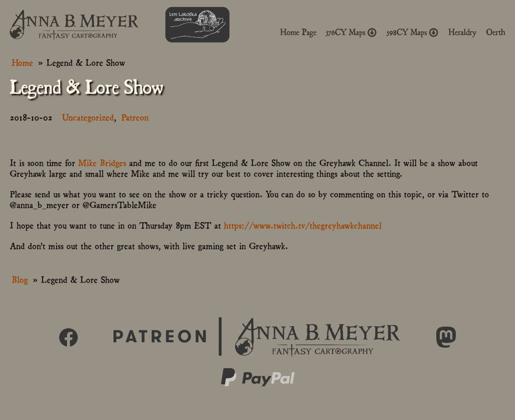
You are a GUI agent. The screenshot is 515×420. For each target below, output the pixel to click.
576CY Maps (352, 32)
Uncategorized (88, 117)
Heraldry (462, 32)
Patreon (135, 117)
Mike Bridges (102, 162)
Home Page (298, 32)
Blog (20, 279)
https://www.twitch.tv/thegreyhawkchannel (303, 225)
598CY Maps (413, 32)
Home (22, 62)
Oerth (496, 32)
